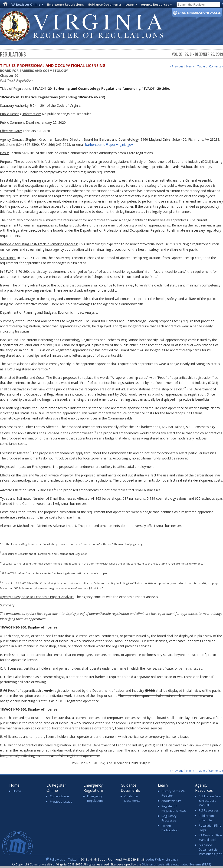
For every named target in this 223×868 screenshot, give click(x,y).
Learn (130, 4)
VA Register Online (26, 4)
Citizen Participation (170, 828)
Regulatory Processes (169, 818)
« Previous (176, 66)
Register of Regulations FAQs (174, 808)
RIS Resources (209, 810)
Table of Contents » (210, 66)
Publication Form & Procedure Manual (210, 801)
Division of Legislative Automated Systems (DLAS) (176, 864)
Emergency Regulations (66, 4)
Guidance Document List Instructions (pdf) (210, 849)
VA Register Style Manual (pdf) (210, 837)
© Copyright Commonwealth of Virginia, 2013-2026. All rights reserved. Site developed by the (111, 864)
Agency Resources (155, 4)
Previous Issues (61, 801)
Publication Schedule (206, 818)
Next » (190, 66)
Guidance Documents (105, 4)
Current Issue (59, 796)
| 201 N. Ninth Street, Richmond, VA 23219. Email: (112, 859)
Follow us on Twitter (64, 859)
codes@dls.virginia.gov (162, 859)
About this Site (172, 801)
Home (17, 791)
